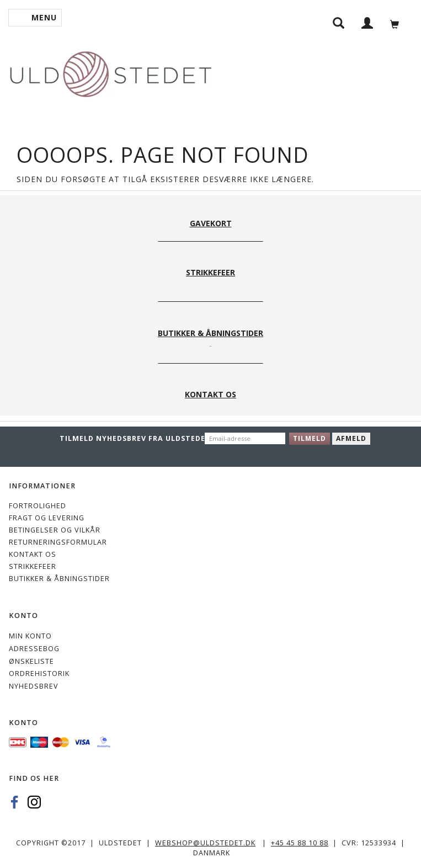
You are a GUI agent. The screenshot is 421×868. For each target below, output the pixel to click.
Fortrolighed (38, 506)
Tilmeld (310, 438)
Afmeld (351, 438)
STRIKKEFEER (33, 566)
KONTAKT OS (33, 554)
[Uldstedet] (110, 72)
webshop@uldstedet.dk (205, 843)
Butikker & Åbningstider (59, 579)
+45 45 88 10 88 (300, 843)
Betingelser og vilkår (55, 530)
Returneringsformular (58, 542)
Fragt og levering (47, 518)
